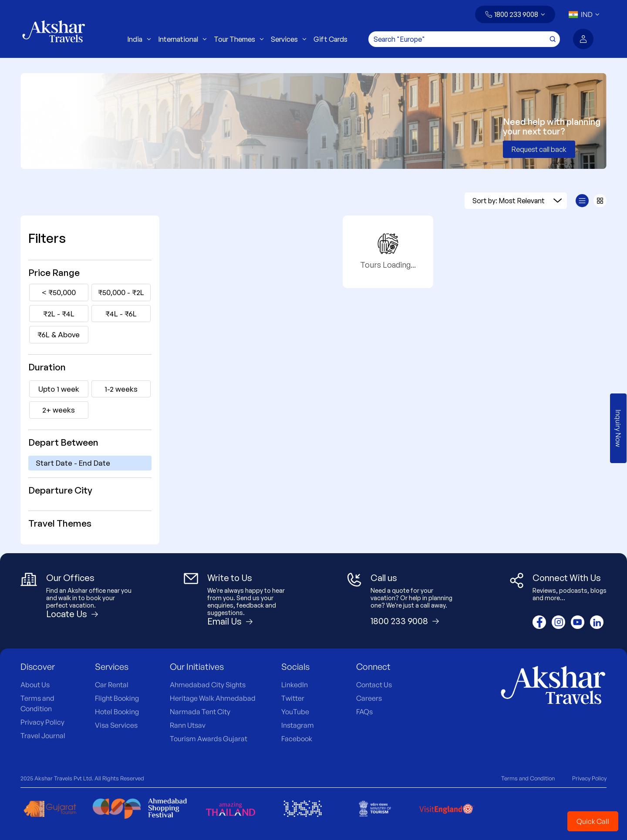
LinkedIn (295, 685)
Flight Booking (117, 698)
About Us (35, 685)
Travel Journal (43, 736)
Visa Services (116, 725)
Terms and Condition (528, 778)
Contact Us (374, 685)
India (139, 39)
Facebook (297, 739)
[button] (515, 14)
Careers (369, 698)
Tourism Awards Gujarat (209, 739)
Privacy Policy (42, 722)
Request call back (539, 149)
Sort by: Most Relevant (517, 201)
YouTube (295, 712)
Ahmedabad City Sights (208, 685)
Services (289, 39)
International (182, 39)
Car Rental (112, 685)
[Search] (464, 39)
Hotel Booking (117, 712)
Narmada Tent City (200, 712)
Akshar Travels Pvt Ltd (63, 778)
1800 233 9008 (516, 14)
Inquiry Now (618, 428)
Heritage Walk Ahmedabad (213, 698)
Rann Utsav (188, 725)
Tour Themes (239, 39)
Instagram (298, 725)
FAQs (364, 712)
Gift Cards (330, 39)
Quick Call (593, 821)
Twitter (293, 698)
